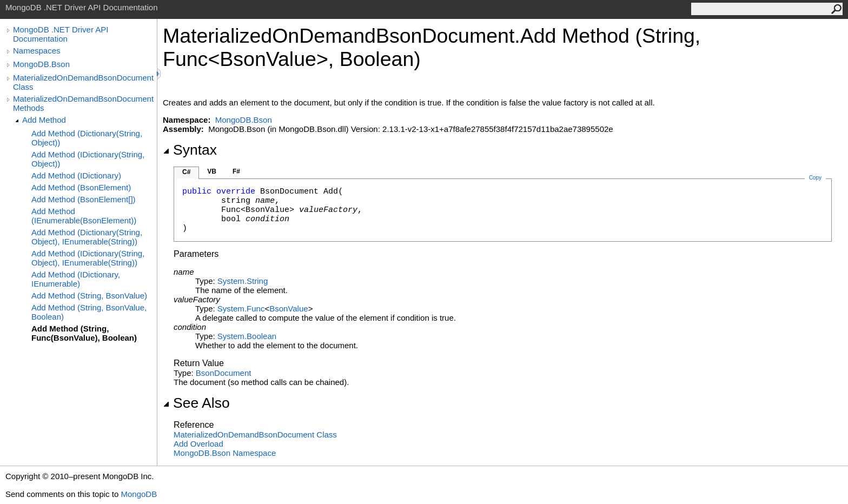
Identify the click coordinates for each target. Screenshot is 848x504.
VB (212, 171)
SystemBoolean (247, 336)
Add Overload (198, 444)
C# (186, 172)
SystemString (243, 281)
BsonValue (289, 309)
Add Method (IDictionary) (76, 175)
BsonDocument (224, 373)
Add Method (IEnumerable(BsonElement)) (84, 216)
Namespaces (37, 51)
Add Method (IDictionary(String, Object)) (88, 159)
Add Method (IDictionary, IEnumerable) (76, 279)
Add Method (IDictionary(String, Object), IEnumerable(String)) (88, 258)
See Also (196, 403)
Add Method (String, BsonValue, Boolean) (89, 312)
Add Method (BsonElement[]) (84, 199)
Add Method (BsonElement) (81, 187)
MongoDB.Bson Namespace (225, 453)
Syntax (190, 150)
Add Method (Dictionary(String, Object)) (87, 138)
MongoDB (139, 494)
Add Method (44, 120)
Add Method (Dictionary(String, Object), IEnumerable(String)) (87, 237)
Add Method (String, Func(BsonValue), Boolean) (84, 333)
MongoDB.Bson (41, 64)
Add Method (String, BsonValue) (89, 296)
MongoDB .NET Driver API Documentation (61, 34)
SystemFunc (241, 309)
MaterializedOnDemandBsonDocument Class (83, 82)
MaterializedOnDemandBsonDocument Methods (83, 103)
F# (236, 171)
